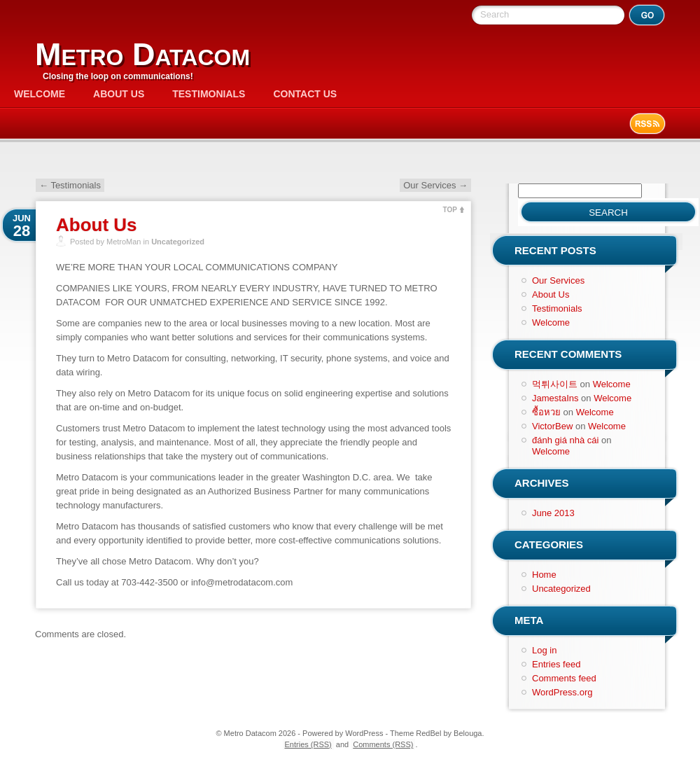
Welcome (40, 94)
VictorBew (552, 426)
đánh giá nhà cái (565, 440)
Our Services (435, 185)
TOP (450, 210)
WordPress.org (562, 692)
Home (544, 575)
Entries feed (556, 664)
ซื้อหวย (546, 412)
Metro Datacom (142, 54)
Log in (544, 650)
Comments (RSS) (383, 744)
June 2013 (553, 513)
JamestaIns (555, 398)
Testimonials (209, 94)
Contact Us (305, 94)
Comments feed (564, 678)
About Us (119, 94)
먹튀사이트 (555, 384)
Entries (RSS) (308, 744)
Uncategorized (178, 242)
